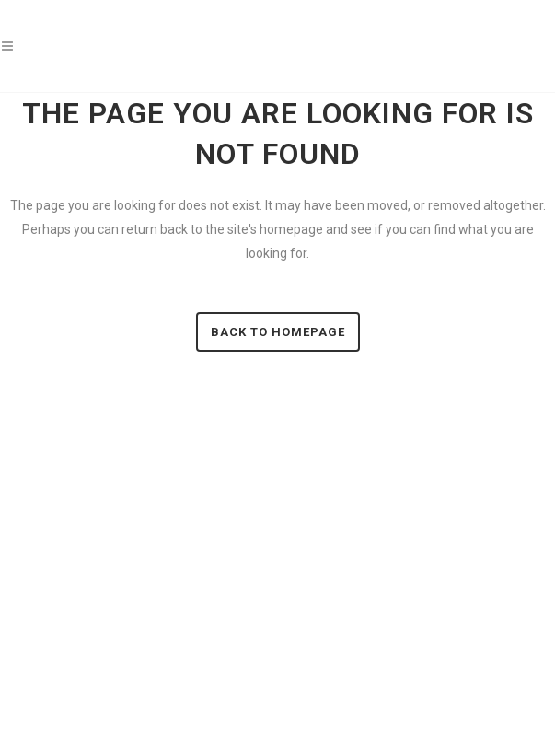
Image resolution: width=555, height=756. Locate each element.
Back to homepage (278, 332)
